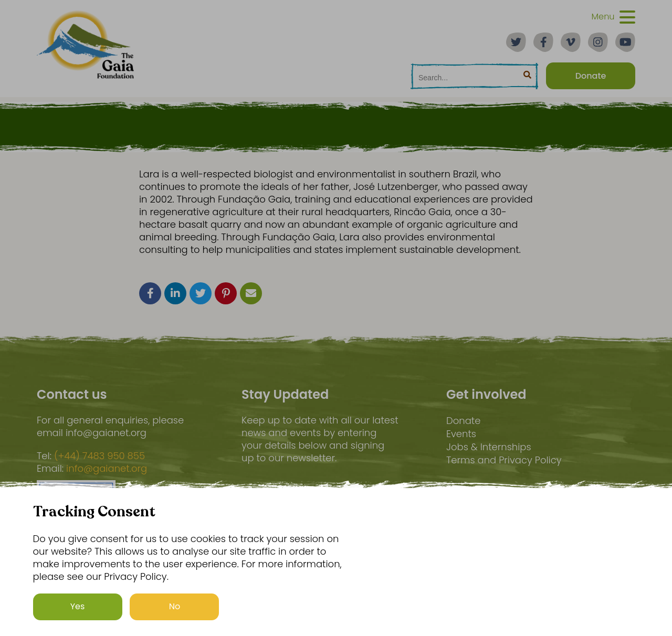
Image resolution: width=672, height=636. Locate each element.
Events (461, 434)
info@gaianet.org (107, 469)
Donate (463, 421)
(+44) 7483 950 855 (99, 456)
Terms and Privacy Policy (504, 460)
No (175, 606)
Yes (78, 606)
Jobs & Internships (489, 447)
